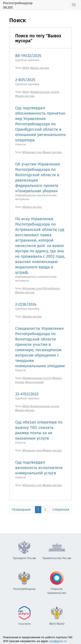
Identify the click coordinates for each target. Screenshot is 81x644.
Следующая (61, 509)
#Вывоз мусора (40, 68)
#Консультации (34, 382)
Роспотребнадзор (18, 5)
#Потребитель (51, 289)
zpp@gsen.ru (58, 641)
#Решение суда (32, 152)
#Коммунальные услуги (45, 92)
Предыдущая (21, 509)
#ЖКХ (26, 68)
